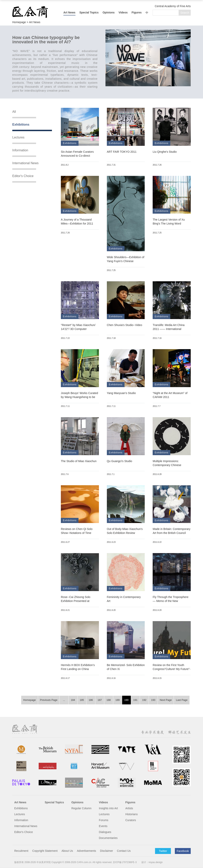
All (14, 112)
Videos (123, 12)
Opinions (109, 12)
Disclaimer (107, 851)
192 (144, 700)
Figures (137, 12)
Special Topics (89, 12)
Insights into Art (108, 808)
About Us (67, 851)
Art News (69, 12)
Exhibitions (21, 125)
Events (103, 826)
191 (135, 700)
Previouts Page (49, 700)
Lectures (18, 137)
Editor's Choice (23, 176)
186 (91, 700)
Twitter (163, 851)
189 (118, 700)
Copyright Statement (45, 851)
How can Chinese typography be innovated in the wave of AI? (46, 40)
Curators (131, 820)
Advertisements (86, 851)
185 (82, 700)
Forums (104, 820)
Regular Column (81, 808)
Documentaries (108, 838)
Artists (129, 808)
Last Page (182, 700)
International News (25, 163)
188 (109, 700)
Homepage (30, 700)
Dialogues (105, 832)
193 (153, 700)
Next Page (166, 700)
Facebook (183, 851)
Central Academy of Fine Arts (173, 6)
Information (20, 150)
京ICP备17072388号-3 (125, 862)
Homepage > (21, 22)
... (64, 700)
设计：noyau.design (152, 862)
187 (100, 700)
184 (73, 700)
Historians (131, 814)
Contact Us (124, 851)
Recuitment (21, 851)
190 (126, 700)
